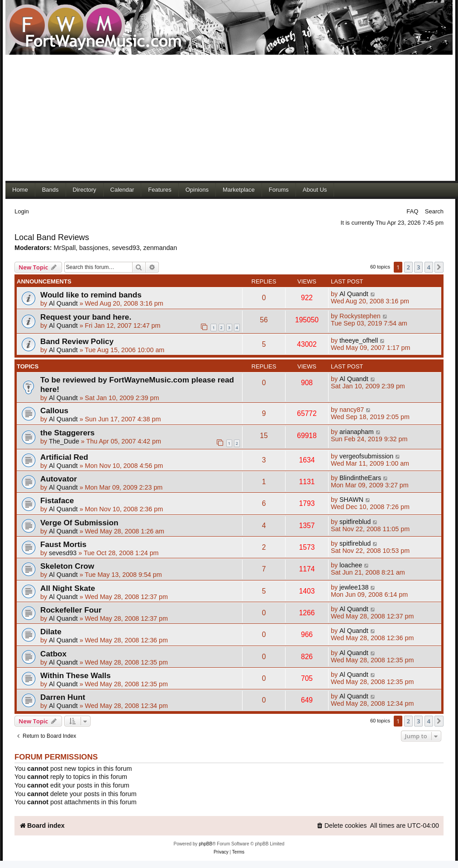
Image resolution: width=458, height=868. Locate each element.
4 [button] (429, 267)
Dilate (51, 632)
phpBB (205, 844)
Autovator (59, 479)
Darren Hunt (63, 697)
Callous (54, 410)
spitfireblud (355, 522)
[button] (439, 267)
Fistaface (57, 500)
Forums (279, 190)
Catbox (53, 654)
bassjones (94, 248)
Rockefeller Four (71, 610)
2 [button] (408, 267)
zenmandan (160, 248)
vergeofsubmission (366, 456)
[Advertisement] (198, 118)
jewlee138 (354, 587)
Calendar (122, 190)
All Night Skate (68, 588)
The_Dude (64, 441)
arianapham (357, 432)
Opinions (197, 190)
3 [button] (418, 267)
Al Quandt (63, 303)
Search (434, 211)
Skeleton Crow (67, 566)
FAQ (412, 211)
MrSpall (65, 248)
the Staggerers (67, 433)
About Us (315, 190)
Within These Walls (76, 675)
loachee (351, 565)
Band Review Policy (77, 341)
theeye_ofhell (359, 340)
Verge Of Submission (79, 523)
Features (160, 190)
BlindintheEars (360, 478)
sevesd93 (126, 248)
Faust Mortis (63, 544)
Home (20, 190)
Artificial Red (64, 457)
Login (22, 211)
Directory (85, 190)
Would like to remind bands (91, 295)
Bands (50, 190)
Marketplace (239, 190)
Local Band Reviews (52, 237)
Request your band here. (86, 317)
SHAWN (351, 500)
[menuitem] (342, 826)
